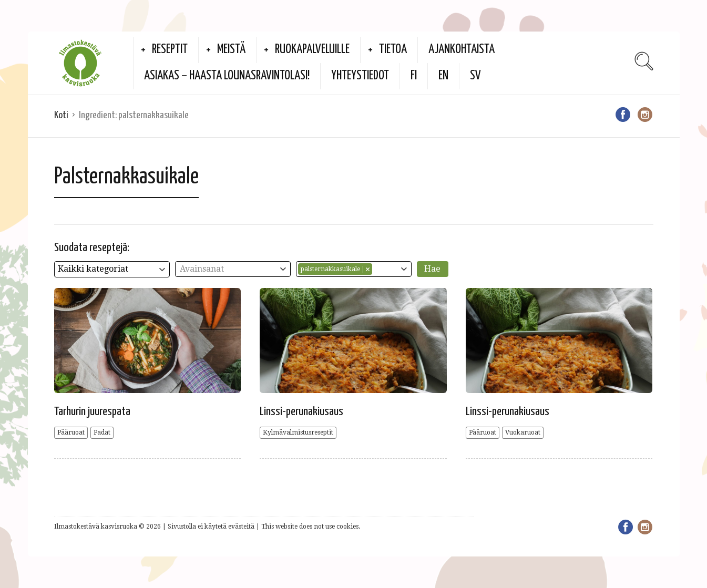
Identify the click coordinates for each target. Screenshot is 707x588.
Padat (102, 432)
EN (443, 76)
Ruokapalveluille (312, 50)
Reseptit (170, 50)
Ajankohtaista (462, 50)
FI (414, 76)
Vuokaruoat (523, 432)
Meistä (231, 50)
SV (475, 76)
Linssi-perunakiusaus (301, 412)
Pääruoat (71, 432)
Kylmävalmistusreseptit (298, 432)
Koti (61, 115)
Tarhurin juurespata (92, 412)
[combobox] (112, 269)
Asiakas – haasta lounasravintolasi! (227, 76)
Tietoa (393, 50)
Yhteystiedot (360, 76)
